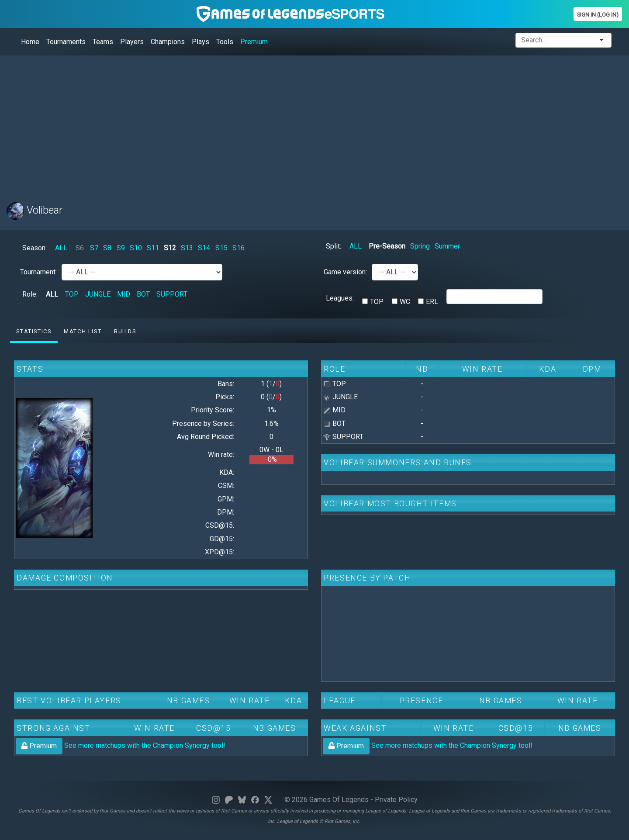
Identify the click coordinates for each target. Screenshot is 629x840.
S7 (94, 248)
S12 (170, 248)
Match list (83, 331)
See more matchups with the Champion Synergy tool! (121, 745)
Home (30, 42)
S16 (238, 248)
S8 (107, 248)
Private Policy (396, 800)
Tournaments (66, 42)
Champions (168, 42)
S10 (136, 248)
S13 (187, 248)
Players (132, 42)
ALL (61, 248)
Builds (125, 331)
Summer (447, 246)
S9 (121, 248)
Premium (254, 42)
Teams (103, 42)
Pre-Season (387, 246)
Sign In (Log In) (598, 15)
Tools (225, 42)
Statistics (34, 331)
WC (405, 302)
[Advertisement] (269, 124)
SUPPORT (172, 294)
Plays (200, 42)
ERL (432, 302)
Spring (420, 246)
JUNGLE (98, 294)
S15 (221, 248)
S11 (153, 248)
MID (124, 294)
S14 (204, 248)
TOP (72, 294)
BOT (143, 294)
